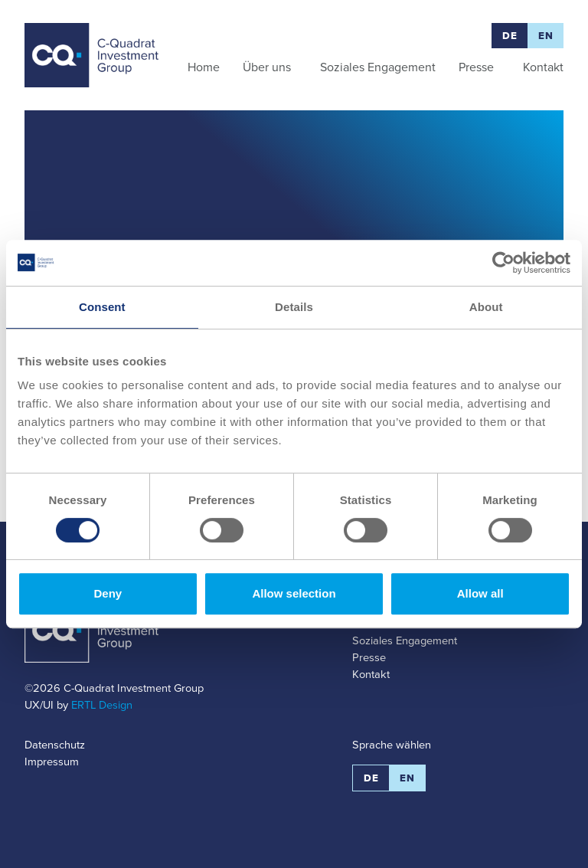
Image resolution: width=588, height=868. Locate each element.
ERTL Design (102, 705)
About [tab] (486, 307)
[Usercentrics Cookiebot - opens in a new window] (503, 263)
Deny (108, 593)
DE (510, 36)
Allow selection (294, 593)
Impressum (52, 762)
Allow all (480, 593)
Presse (369, 657)
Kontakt (371, 674)
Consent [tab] (102, 307)
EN (546, 36)
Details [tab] (294, 307)
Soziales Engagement (405, 640)
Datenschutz (55, 745)
